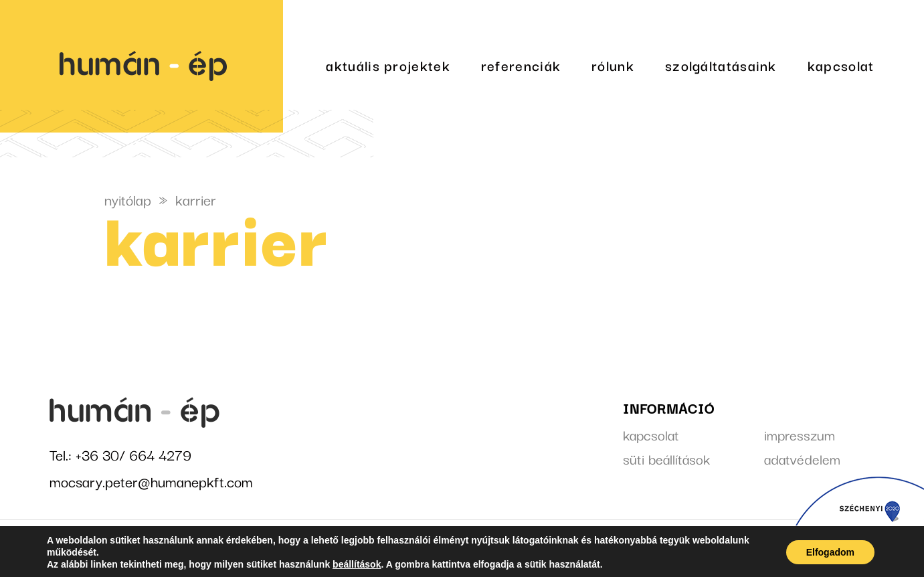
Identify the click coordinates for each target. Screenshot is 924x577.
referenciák (521, 65)
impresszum (800, 434)
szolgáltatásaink (721, 65)
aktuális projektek (388, 65)
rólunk (613, 65)
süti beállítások (666, 459)
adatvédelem (802, 459)
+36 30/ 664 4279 (133, 454)
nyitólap (128, 199)
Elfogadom (830, 552)
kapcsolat (841, 65)
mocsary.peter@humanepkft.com (151, 481)
